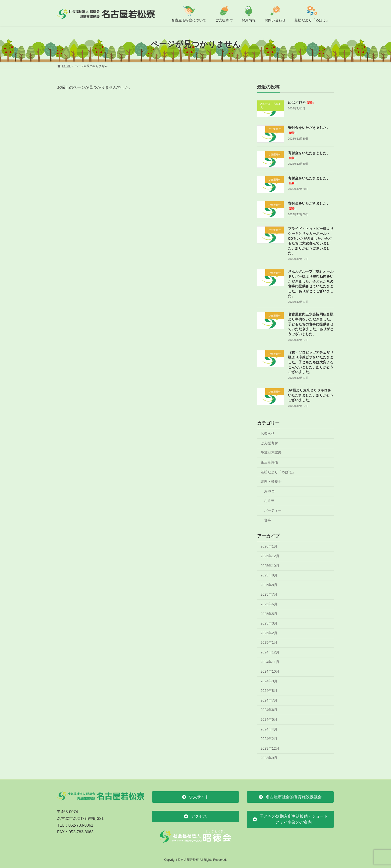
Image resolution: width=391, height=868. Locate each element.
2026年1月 (269, 546)
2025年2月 (269, 633)
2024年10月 (270, 671)
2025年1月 (269, 642)
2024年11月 (270, 662)
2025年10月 (270, 565)
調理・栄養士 (271, 481)
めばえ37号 (301, 102)
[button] (195, 797)
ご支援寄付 (269, 443)
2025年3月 (269, 623)
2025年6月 (269, 604)
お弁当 (269, 501)
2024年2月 (269, 739)
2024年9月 (269, 681)
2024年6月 (269, 710)
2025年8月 (269, 585)
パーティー (273, 510)
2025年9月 (269, 575)
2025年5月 (269, 614)
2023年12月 (270, 748)
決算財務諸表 (271, 453)
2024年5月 (269, 719)
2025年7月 (269, 594)
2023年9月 (269, 758)
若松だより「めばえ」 (278, 472)
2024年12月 (270, 652)
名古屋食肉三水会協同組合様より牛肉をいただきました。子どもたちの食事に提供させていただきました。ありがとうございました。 (311, 324)
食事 (268, 520)
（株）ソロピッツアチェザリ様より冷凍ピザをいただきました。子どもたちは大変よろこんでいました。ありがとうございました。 (311, 362)
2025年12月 (270, 556)
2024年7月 (269, 700)
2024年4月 (269, 729)
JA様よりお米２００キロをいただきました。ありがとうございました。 (311, 395)
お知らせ (268, 433)
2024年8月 (269, 691)
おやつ (269, 491)
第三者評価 (269, 462)
